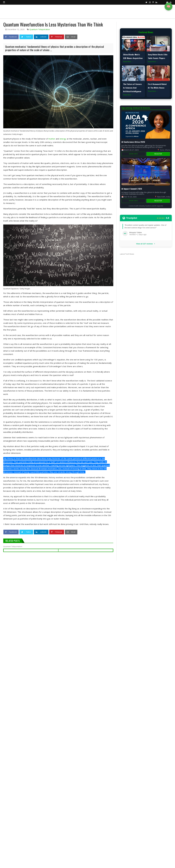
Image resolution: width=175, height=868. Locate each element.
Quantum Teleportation (40, 29)
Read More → (128, 62)
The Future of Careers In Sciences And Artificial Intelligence (132, 88)
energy (63, 139)
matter (52, 139)
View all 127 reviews (146, 244)
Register (158, 154)
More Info (134, 154)
